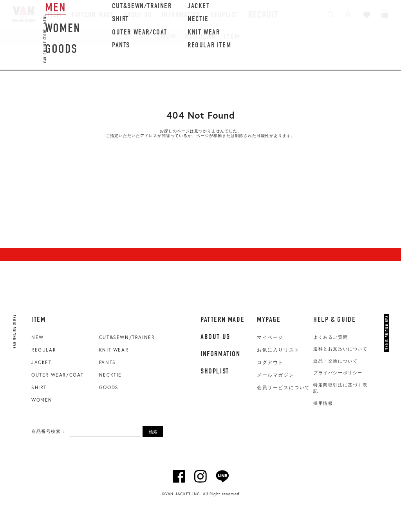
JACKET (42, 362)
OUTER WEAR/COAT (58, 375)
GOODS (109, 387)
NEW (169, 36)
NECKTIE (110, 375)
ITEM (232, 36)
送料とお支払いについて (340, 349)
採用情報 (323, 403)
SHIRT (39, 387)
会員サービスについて (284, 388)
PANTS (107, 362)
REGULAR (200, 36)
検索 (153, 432)
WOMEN (42, 400)
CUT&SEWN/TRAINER (127, 337)
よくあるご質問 (331, 337)
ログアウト (270, 362)
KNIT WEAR (114, 350)
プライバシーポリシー (338, 373)
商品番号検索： (49, 431)
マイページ (270, 337)
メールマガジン (275, 375)
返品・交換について (335, 361)
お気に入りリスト (278, 350)
